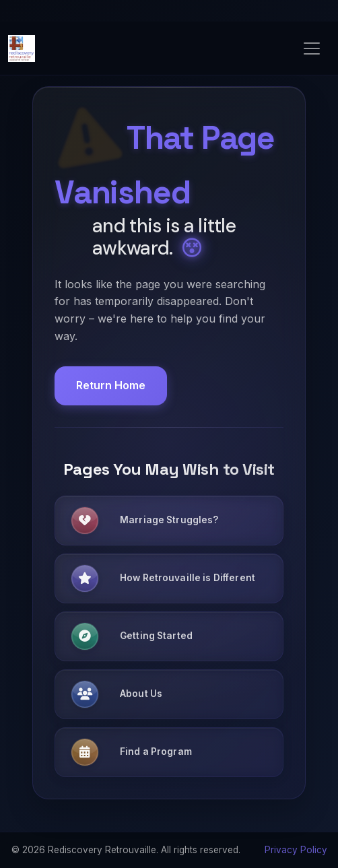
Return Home (111, 385)
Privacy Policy (296, 850)
